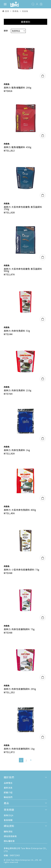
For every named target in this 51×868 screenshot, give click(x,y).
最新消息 (8, 788)
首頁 (7, 11)
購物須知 (8, 831)
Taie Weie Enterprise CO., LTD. (25, 860)
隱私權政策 (9, 841)
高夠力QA (9, 815)
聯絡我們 (8, 797)
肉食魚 (7, 84)
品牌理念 (8, 783)
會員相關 (8, 820)
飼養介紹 (8, 792)
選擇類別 (26, 22)
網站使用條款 (10, 836)
